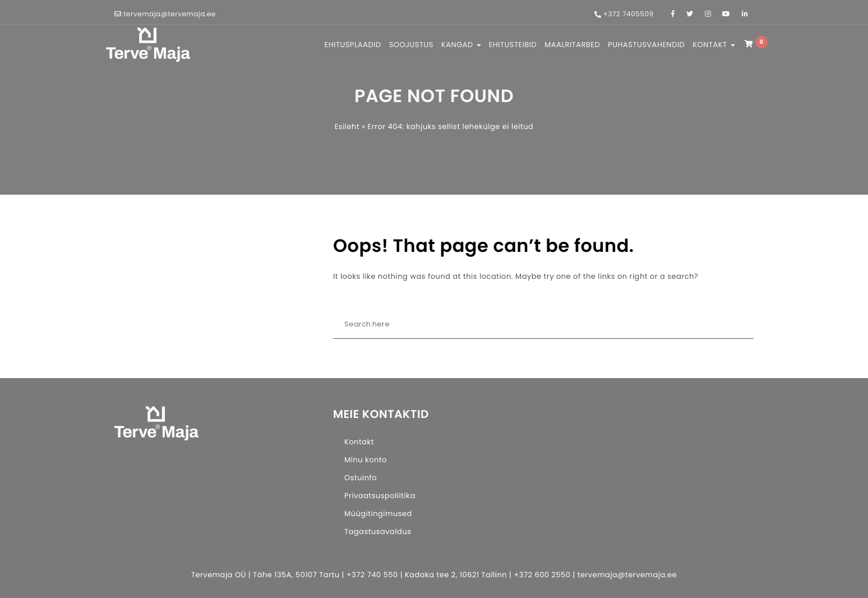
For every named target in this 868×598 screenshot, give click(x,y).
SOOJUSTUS (411, 45)
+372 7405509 (629, 14)
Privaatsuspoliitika (380, 496)
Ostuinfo (361, 478)
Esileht (347, 127)
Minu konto (366, 460)
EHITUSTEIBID (513, 45)
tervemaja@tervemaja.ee (170, 14)
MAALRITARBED (572, 45)
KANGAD (461, 45)
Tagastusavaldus (378, 532)
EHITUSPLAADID (353, 45)
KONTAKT (714, 45)
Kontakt (359, 442)
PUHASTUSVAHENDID (646, 45)
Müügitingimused (378, 514)
